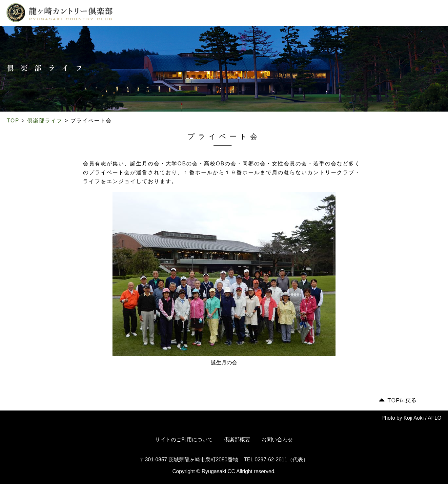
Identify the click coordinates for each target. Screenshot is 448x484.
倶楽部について (143, 14)
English (422, 14)
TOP (13, 121)
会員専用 (378, 14)
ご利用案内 (243, 14)
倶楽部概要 (237, 440)
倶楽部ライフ (207, 14)
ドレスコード (278, 14)
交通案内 (311, 14)
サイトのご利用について (184, 440)
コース (176, 14)
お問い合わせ (277, 440)
